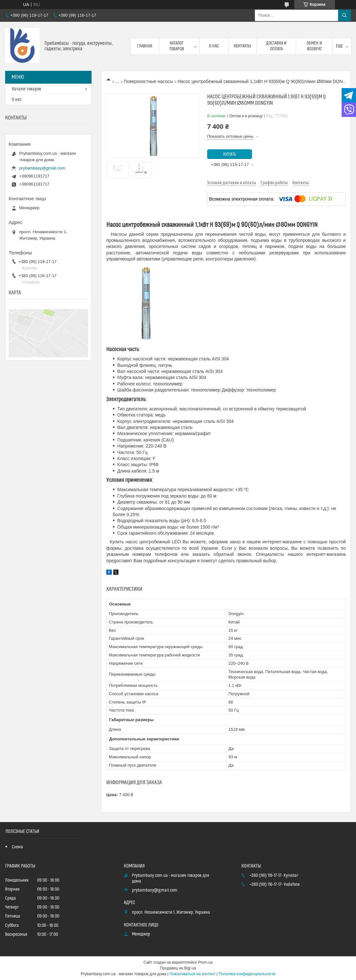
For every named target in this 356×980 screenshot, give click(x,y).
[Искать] (344, 15)
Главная (145, 46)
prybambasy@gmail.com (42, 168)
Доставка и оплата (276, 46)
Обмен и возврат (314, 46)
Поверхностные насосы (148, 81)
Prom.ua (205, 962)
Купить (230, 154)
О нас (214, 46)
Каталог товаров (177, 46)
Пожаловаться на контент (192, 974)
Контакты (243, 46)
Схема (17, 847)
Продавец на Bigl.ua (178, 968)
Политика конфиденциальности (247, 974)
